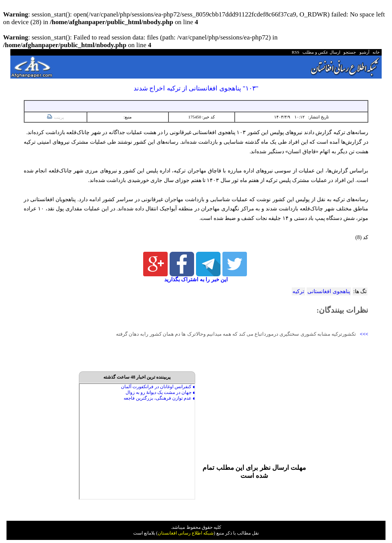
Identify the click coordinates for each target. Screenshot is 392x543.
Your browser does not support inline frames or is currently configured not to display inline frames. (137, 441)
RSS (296, 52)
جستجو (349, 52)
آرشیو (363, 52)
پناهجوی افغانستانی (329, 291)
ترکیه (298, 291)
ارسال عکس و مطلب (320, 52)
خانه (376, 52)
